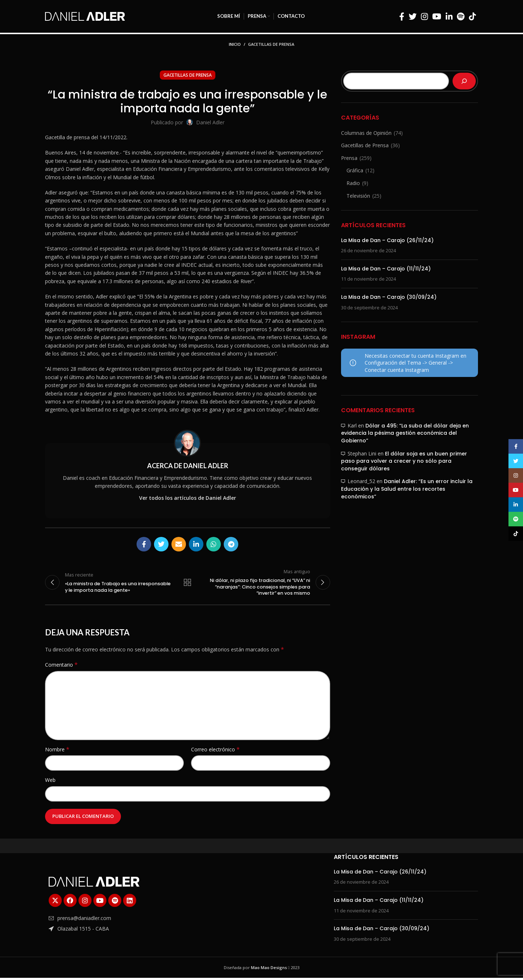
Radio (353, 183)
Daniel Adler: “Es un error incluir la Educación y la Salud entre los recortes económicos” (407, 489)
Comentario (61, 667)
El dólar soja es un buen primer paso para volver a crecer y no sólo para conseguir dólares (404, 461)
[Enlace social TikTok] (472, 16)
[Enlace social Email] (179, 544)
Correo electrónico (215, 752)
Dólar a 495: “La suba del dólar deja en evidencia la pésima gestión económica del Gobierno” (405, 433)
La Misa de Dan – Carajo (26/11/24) (387, 240)
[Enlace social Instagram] (424, 16)
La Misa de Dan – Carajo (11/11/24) (386, 269)
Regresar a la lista (187, 583)
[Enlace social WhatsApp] (214, 544)
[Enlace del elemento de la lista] (117, 920)
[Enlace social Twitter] (413, 16)
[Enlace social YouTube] (437, 16)
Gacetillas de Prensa (271, 44)
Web (50, 782)
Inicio (235, 44)
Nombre (57, 752)
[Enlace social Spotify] (461, 16)
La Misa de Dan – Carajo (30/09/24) (389, 297)
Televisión (358, 196)
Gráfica (355, 170)
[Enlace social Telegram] (231, 544)
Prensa (349, 158)
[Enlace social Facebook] (402, 16)
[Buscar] (464, 81)
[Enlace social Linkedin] (449, 16)
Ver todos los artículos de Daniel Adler (188, 498)
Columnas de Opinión (366, 133)
